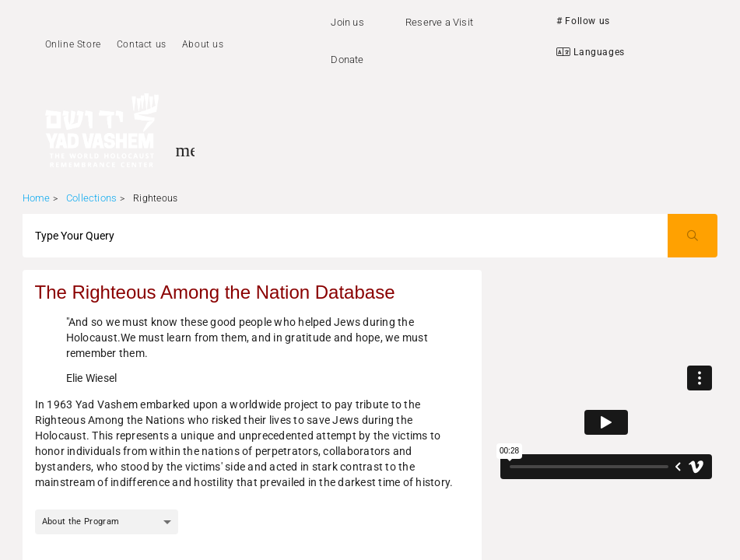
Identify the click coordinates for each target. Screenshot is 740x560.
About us (203, 44)
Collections (91, 198)
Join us (347, 22)
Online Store (73, 44)
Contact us (142, 44)
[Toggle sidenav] (185, 150)
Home (37, 198)
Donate (347, 59)
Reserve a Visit (439, 22)
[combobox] (107, 522)
